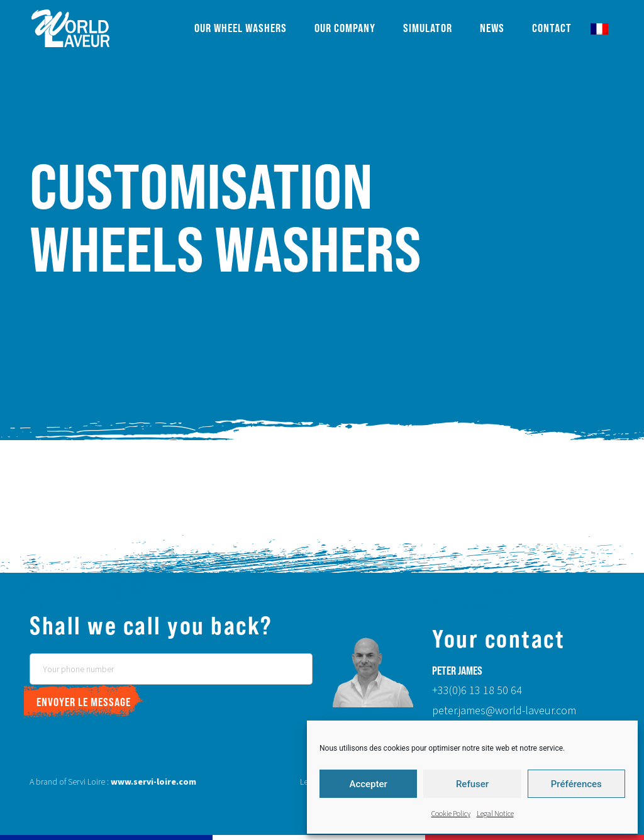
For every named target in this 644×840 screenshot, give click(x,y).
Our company (345, 28)
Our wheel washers (241, 28)
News (492, 28)
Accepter (368, 784)
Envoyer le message (84, 702)
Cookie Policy (451, 814)
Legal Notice (495, 814)
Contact (552, 28)
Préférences (576, 784)
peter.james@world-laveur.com (504, 711)
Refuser (472, 784)
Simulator (428, 28)
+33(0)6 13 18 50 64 (477, 691)
